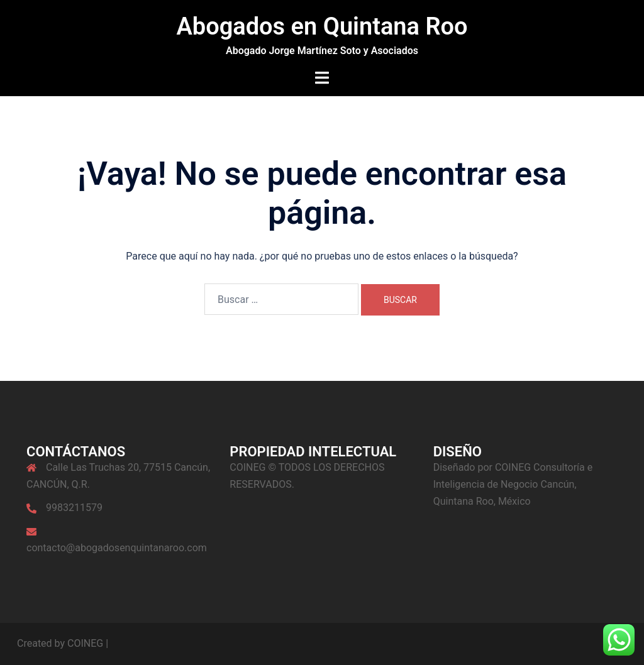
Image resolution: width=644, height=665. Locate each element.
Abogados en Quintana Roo (322, 26)
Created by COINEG (60, 643)
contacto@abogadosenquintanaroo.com (117, 548)
